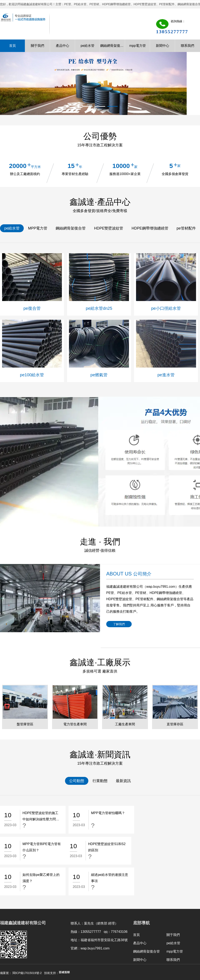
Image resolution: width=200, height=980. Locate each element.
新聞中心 (162, 46)
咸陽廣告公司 (83, 953)
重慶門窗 (143, 953)
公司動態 (77, 781)
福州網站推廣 (106, 953)
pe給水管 (87, 46)
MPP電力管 (38, 228)
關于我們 (37, 46)
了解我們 (119, 624)
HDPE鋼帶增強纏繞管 (150, 228)
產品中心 (62, 46)
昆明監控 (30, 953)
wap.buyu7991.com (161, 587)
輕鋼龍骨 (126, 953)
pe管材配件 (186, 228)
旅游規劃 (64, 953)
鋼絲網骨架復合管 (113, 46)
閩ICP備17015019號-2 (27, 942)
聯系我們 (187, 46)
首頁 (12, 46)
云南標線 (47, 953)
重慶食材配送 (162, 953)
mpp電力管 (137, 46)
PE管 (110, 593)
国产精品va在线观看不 (15, 969)
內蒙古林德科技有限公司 (59, 958)
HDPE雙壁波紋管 (109, 228)
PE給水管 (124, 593)
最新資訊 (123, 781)
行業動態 (100, 781)
